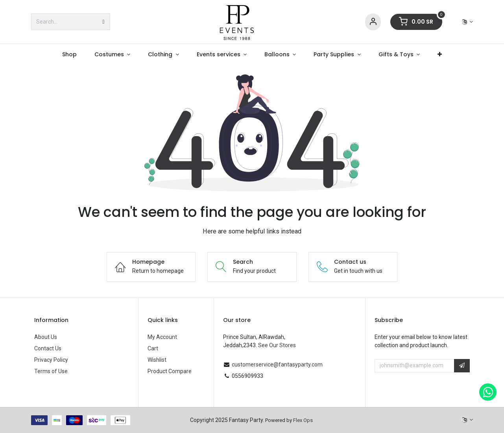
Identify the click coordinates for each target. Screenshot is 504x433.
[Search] (103, 22)
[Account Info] (373, 22)
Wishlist (157, 360)
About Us (46, 337)
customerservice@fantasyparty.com (277, 365)
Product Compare (170, 371)
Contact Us (48, 348)
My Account (162, 337)
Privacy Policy (51, 360)
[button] (462, 366)
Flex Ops (303, 420)
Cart (153, 348)
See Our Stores (277, 345)
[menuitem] (70, 55)
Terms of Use (51, 371)
